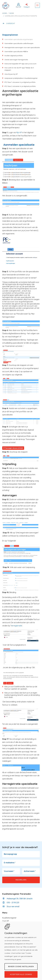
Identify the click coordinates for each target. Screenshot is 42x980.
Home (5, 13)
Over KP (6, 921)
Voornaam (9, 871)
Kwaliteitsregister (9, 918)
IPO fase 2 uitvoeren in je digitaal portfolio (20, 86)
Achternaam (30, 871)
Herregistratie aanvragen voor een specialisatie (22, 47)
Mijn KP (18, 7)
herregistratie (16, 626)
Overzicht (11, 23)
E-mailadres (10, 863)
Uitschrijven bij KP (11, 74)
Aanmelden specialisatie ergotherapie (19, 39)
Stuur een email (13, 906)
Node (12, 13)
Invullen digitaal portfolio (14, 56)
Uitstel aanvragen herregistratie (16, 60)
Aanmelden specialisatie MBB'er (16, 52)
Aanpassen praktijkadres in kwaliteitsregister (21, 78)
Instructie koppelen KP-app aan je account (20, 64)
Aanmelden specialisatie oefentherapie (19, 43)
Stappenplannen (10, 35)
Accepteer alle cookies (21, 974)
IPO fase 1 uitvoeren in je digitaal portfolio (20, 82)
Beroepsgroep (10, 854)
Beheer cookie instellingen (21, 967)
